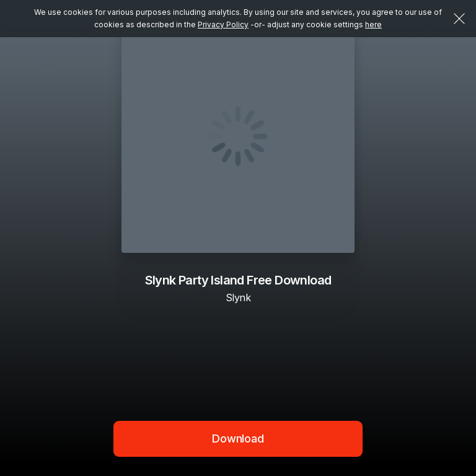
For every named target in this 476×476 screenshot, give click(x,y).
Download (238, 439)
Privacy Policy (223, 24)
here (373, 24)
